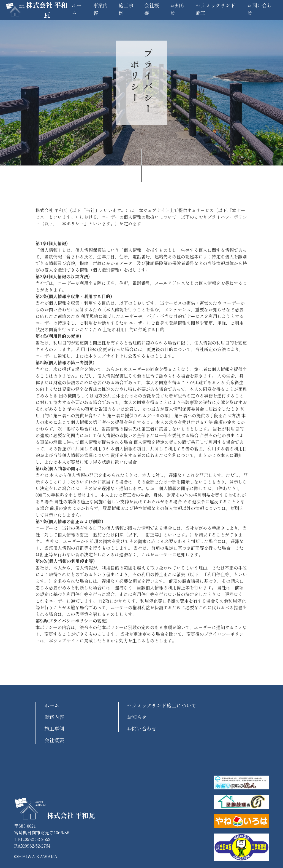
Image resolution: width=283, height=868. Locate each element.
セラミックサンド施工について (162, 705)
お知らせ (137, 717)
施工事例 (54, 728)
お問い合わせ (142, 728)
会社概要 (54, 740)
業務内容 (54, 717)
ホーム (52, 705)
